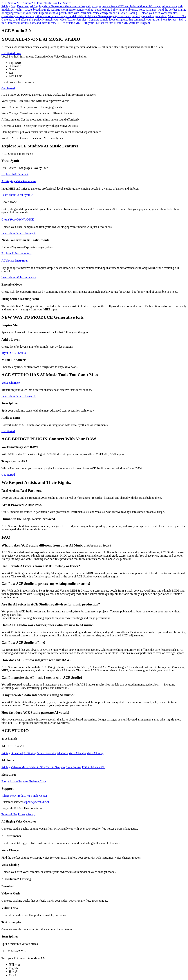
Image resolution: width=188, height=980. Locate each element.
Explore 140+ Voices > (15, 174)
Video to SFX (37, 767)
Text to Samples (56, 767)
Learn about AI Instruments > (19, 277)
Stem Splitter (74, 767)
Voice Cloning (95, 753)
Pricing (6, 6)
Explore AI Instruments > (16, 253)
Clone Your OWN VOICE (18, 219)
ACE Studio (9, 3)
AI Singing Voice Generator (19, 181)
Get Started (65, 3)
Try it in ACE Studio (14, 353)
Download (23, 6)
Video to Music (20, 767)
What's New (9, 796)
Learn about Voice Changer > (19, 396)
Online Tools (43, 3)
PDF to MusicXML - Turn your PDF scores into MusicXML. (93, 23)
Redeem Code (37, 781)
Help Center (40, 796)
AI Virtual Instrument (15, 261)
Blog (54, 3)
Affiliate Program (139, 23)
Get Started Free (11, 53)
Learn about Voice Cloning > (18, 233)
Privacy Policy (27, 814)
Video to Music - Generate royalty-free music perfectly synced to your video (122, 16)
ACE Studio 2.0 (26, 3)
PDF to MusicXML (94, 767)
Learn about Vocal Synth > (17, 195)
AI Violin (63, 753)
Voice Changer (11, 383)
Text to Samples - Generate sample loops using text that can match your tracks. (114, 20)
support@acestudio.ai (36, 802)
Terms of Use (9, 814)
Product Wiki (24, 796)
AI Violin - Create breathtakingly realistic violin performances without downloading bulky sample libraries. (75, 10)
